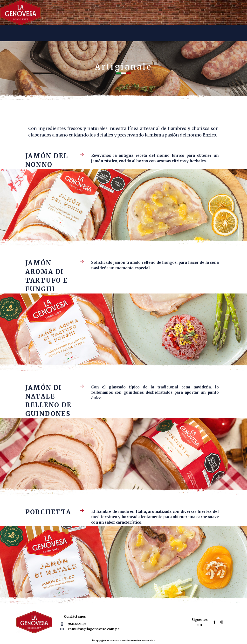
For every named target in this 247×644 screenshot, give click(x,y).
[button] (124, 5)
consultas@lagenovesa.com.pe (94, 629)
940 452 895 (77, 624)
